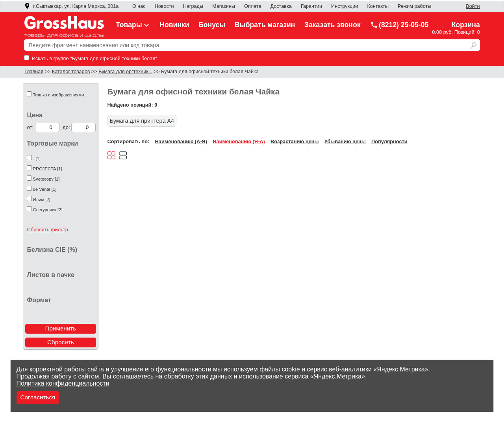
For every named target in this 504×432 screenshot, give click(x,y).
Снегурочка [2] (48, 210)
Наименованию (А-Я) (181, 141)
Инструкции (345, 6)
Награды (193, 6)
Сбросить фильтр (48, 230)
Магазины (224, 6)
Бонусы (212, 25)
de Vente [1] (45, 189)
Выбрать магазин (265, 25)
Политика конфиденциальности (63, 383)
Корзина (466, 25)
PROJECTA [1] (48, 169)
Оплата (253, 6)
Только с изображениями (59, 95)
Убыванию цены (345, 141)
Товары (133, 25)
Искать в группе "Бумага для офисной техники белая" (91, 58)
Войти (473, 6)
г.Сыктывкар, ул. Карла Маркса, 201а (71, 6)
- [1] (37, 159)
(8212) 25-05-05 (399, 25)
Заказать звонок (333, 25)
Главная (34, 72)
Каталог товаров (71, 72)
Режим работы (414, 6)
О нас (139, 6)
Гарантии (311, 6)
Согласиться (38, 397)
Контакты (378, 6)
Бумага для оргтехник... (125, 72)
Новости (164, 6)
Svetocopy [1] (46, 179)
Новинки (174, 25)
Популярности (389, 141)
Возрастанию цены (295, 141)
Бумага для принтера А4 (142, 121)
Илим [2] (42, 199)
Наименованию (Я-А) (239, 141)
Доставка (281, 6)
